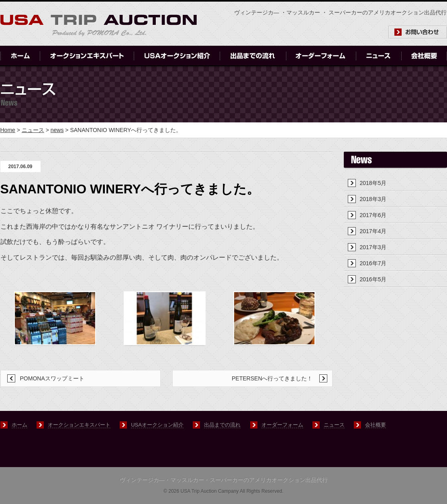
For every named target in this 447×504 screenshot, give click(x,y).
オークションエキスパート (79, 425)
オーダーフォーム (282, 425)
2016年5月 (373, 279)
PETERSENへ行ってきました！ (272, 378)
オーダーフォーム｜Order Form (321, 56)
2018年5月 (373, 183)
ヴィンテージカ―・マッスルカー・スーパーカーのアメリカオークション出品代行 (224, 480)
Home (8, 130)
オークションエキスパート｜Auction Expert (87, 56)
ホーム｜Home (20, 56)
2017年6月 (373, 215)
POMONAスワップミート (52, 378)
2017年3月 (373, 247)
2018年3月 (373, 199)
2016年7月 (373, 263)
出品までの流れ (222, 425)
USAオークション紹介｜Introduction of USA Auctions (177, 56)
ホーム (19, 425)
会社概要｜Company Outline (424, 56)
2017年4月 (373, 231)
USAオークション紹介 (157, 425)
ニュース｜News (379, 56)
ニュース (33, 130)
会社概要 (376, 425)
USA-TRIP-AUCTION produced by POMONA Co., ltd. (99, 25)
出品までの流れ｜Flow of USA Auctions (253, 56)
